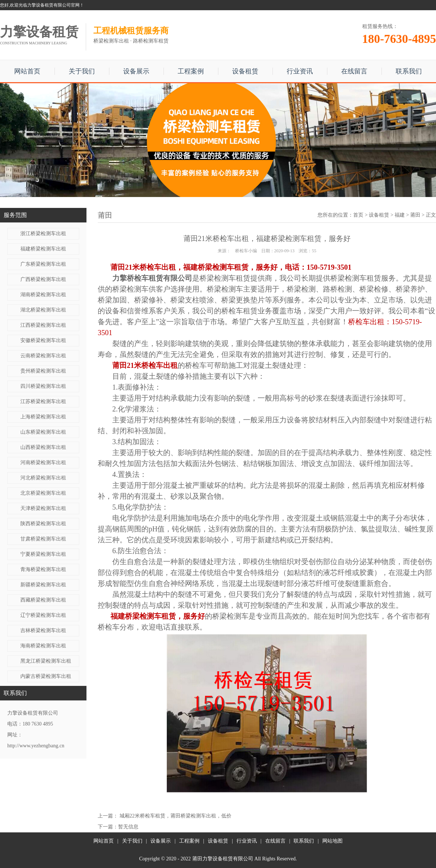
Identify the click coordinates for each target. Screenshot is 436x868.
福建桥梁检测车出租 (43, 249)
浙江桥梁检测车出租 (43, 234)
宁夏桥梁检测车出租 (43, 554)
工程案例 (191, 71)
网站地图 (332, 841)
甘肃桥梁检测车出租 (43, 539)
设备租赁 (245, 71)
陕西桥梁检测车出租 (43, 524)
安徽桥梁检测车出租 (43, 340)
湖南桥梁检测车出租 (43, 295)
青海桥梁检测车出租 (43, 569)
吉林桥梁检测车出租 (43, 630)
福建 (400, 215)
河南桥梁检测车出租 (43, 463)
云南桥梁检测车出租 (43, 356)
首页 (358, 215)
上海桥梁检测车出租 (43, 417)
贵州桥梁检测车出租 (43, 371)
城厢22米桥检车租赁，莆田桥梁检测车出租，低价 (175, 816)
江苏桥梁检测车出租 (43, 401)
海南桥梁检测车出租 (43, 646)
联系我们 (409, 71)
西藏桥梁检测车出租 (43, 600)
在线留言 (354, 71)
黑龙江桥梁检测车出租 (46, 661)
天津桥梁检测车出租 (43, 508)
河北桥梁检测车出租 (43, 478)
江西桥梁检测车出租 (43, 325)
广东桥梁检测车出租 (43, 264)
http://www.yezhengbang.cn (36, 746)
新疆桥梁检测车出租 (43, 585)
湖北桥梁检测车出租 (43, 310)
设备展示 (136, 71)
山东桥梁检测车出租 (43, 432)
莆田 (415, 215)
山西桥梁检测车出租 (43, 447)
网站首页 (27, 71)
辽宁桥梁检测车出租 (43, 615)
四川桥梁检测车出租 (43, 386)
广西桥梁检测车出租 (43, 279)
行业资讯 (300, 71)
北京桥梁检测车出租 (43, 493)
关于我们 (82, 71)
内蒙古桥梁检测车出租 (46, 676)
